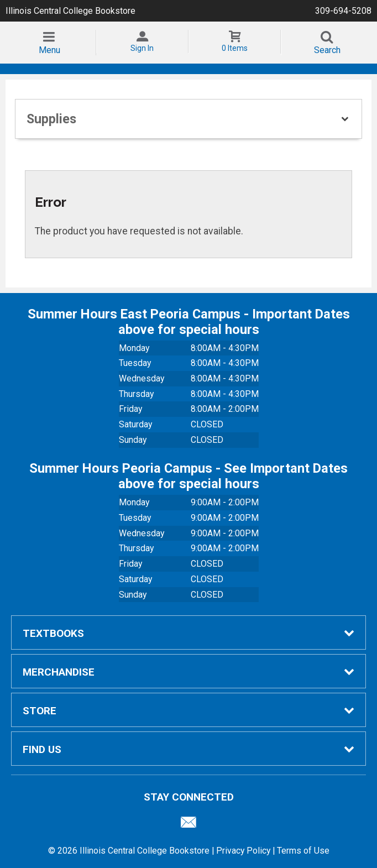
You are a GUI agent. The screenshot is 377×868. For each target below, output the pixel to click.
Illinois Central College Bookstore (70, 11)
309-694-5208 (343, 11)
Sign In (142, 48)
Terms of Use (303, 851)
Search (327, 50)
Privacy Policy (243, 851)
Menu (49, 50)
